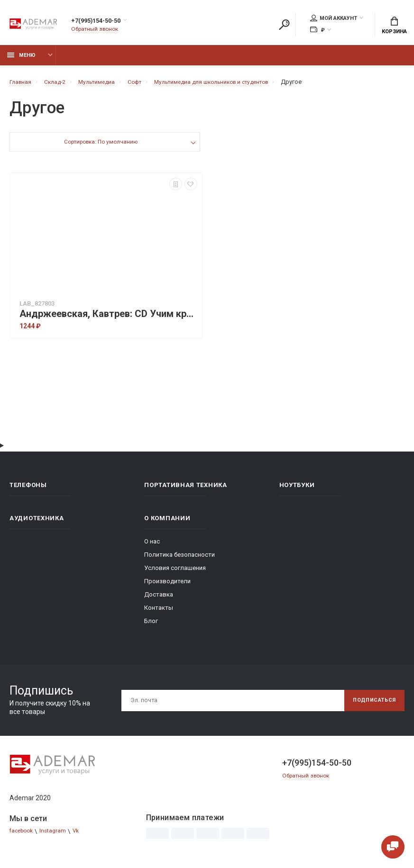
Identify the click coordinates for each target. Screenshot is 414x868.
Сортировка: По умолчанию (100, 148)
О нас (152, 547)
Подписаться (370, 705)
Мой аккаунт (334, 19)
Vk (82, 836)
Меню (21, 60)
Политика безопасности (179, 560)
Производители (167, 586)
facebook (23, 836)
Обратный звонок (97, 31)
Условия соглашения (175, 573)
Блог (151, 626)
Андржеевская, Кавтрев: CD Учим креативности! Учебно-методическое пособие (108, 319)
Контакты (159, 613)
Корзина (394, 27)
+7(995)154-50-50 (106, 22)
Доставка (159, 600)
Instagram (57, 836)
